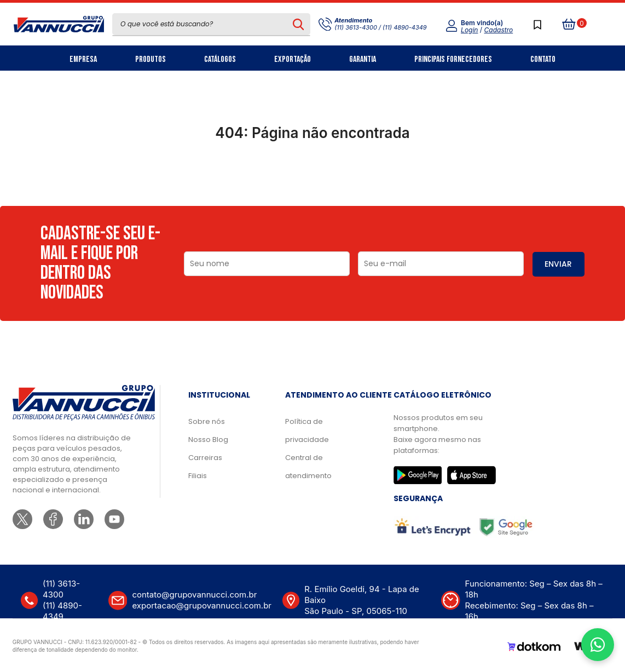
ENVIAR (558, 264)
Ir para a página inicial (312, 181)
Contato (543, 59)
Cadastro (499, 30)
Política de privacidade (307, 430)
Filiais (198, 476)
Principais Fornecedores (453, 59)
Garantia (363, 59)
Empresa (83, 59)
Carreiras (205, 458)
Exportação (293, 59)
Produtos (151, 59)
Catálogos (220, 59)
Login (469, 30)
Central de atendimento (308, 467)
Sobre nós (207, 421)
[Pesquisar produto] (299, 24)
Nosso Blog (208, 440)
